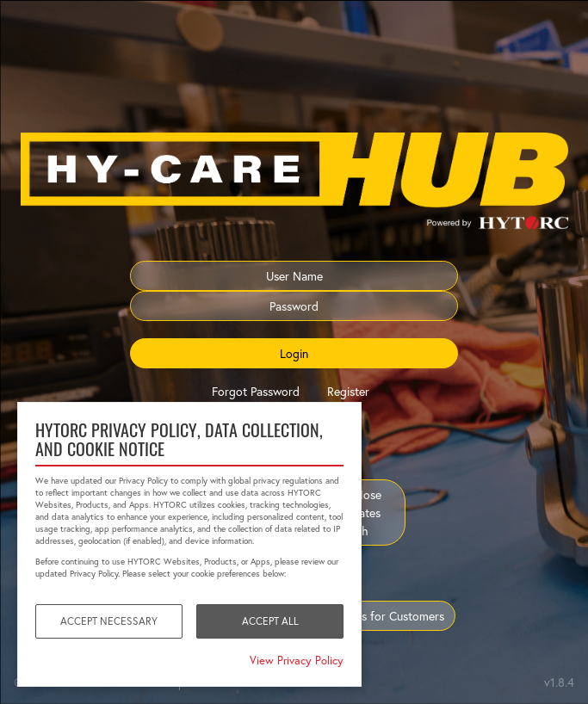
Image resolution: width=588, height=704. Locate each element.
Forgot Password (256, 391)
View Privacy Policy (297, 661)
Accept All (270, 621)
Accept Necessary (109, 621)
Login (294, 353)
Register (348, 391)
